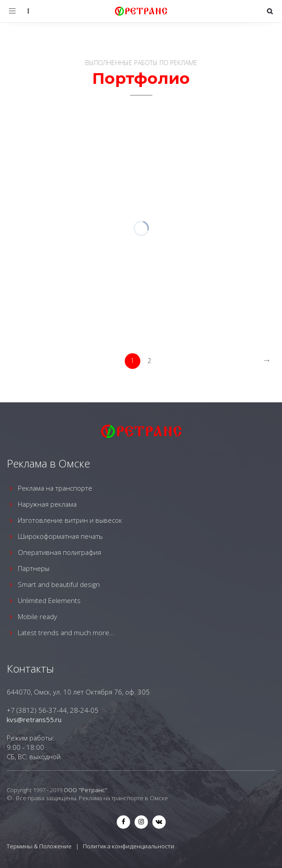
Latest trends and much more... (66, 632)
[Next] (267, 361)
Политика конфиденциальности (129, 846)
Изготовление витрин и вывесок (70, 520)
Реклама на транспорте (55, 488)
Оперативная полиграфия (59, 552)
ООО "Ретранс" (86, 790)
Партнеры (34, 568)
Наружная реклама (47, 504)
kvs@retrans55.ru (34, 719)
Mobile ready (37, 616)
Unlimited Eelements (49, 600)
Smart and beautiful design (59, 584)
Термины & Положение (39, 846)
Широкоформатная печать (60, 536)
